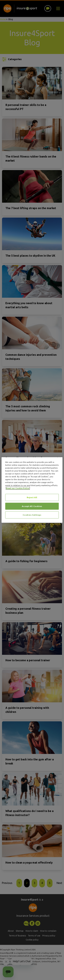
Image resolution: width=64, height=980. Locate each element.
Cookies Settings (32, 515)
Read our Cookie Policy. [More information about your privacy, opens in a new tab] (18, 488)
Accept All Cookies (32, 506)
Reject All (32, 497)
